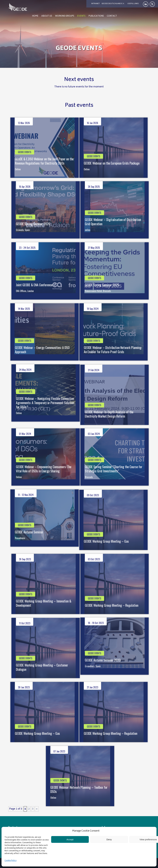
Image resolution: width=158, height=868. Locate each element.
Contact (112, 16)
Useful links (133, 4)
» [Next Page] (37, 809)
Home (35, 16)
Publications (96, 16)
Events (81, 16)
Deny (109, 839)
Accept (70, 839)
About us (47, 16)
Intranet (96, 4)
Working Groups (65, 16)
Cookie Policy (11, 861)
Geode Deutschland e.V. (113, 4)
